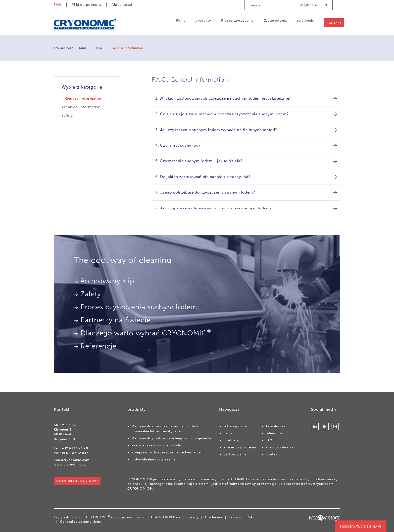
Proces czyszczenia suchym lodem (136, 307)
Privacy (193, 517)
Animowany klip (104, 281)
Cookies (235, 517)
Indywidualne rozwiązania (153, 459)
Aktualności (122, 5)
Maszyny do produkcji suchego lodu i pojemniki (171, 438)
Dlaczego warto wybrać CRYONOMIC (142, 333)
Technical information (81, 107)
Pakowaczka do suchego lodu (156, 445)
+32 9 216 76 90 (75, 448)
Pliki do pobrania (86, 5)
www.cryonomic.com (72, 465)
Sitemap (255, 517)
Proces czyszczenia (237, 20)
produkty (203, 20)
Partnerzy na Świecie (112, 320)
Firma (181, 20)
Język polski (314, 5)
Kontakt (334, 23)
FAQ (58, 5)
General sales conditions (81, 522)
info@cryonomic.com (72, 460)
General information (84, 99)
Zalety (87, 294)
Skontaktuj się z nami (361, 527)
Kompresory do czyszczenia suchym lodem (168, 452)
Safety (67, 116)
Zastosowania (275, 20)
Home (82, 48)
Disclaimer (214, 517)
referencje (305, 20)
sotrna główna (236, 426)
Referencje (95, 346)
